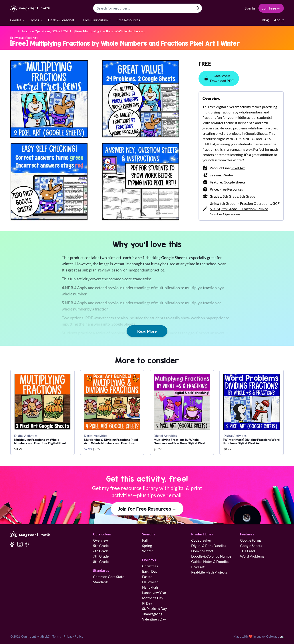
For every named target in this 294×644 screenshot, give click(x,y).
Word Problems (252, 556)
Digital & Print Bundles (209, 545)
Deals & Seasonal (63, 20)
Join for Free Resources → (147, 509)
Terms (57, 636)
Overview (100, 540)
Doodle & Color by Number (212, 556)
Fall (145, 540)
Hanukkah (150, 587)
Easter (147, 577)
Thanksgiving (152, 614)
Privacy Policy (73, 636)
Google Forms (251, 540)
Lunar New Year (154, 592)
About (279, 20)
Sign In (250, 8)
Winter (228, 175)
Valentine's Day (154, 619)
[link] (110, 31)
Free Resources (128, 20)
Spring (147, 545)
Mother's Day (153, 598)
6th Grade (247, 196)
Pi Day (147, 603)
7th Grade (101, 556)
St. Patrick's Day (154, 608)
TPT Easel (247, 551)
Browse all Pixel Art (24, 38)
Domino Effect (202, 551)
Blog (265, 20)
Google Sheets (235, 182)
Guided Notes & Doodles (210, 561)
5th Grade (230, 196)
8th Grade (101, 561)
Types (36, 20)
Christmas (150, 566)
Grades (18, 20)
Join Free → (271, 8)
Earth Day (150, 571)
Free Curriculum (97, 20)
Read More (147, 331)
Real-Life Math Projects (209, 572)
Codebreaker (201, 540)
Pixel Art (238, 168)
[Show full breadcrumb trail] (13, 31)
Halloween (150, 582)
